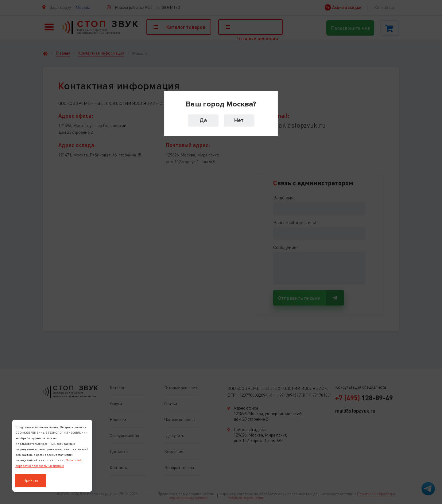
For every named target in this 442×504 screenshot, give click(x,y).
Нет (239, 120)
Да (203, 120)
